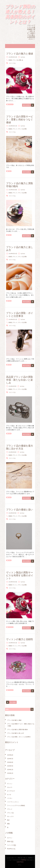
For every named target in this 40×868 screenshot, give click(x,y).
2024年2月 (10, 770)
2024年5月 (10, 759)
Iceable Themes (20, 862)
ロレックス (10, 816)
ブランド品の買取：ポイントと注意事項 (20, 314)
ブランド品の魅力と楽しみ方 (20, 249)
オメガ (9, 795)
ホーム (20, 865)
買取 (20, 60)
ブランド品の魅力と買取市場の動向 (20, 185)
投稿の (10, 841)
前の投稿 (13, 702)
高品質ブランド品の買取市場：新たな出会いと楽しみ (20, 380)
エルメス (10, 787)
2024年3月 (10, 766)
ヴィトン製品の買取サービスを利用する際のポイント (20, 575)
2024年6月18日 (13, 190)
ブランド (11, 104)
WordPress (24, 860)
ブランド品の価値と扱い (20, 510)
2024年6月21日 (13, 126)
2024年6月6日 (12, 452)
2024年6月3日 (12, 513)
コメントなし (12, 63)
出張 (10, 171)
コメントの (12, 845)
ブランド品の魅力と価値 (20, 54)
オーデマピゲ (11, 791)
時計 (8, 820)
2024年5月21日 (13, 643)
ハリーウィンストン (13, 802)
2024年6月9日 (12, 386)
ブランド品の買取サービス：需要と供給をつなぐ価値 (20, 119)
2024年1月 (10, 773)
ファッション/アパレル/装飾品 (16, 806)
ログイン (10, 838)
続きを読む (27, 105)
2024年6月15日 (13, 254)
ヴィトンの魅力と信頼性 (20, 639)
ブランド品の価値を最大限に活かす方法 (20, 447)
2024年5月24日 (13, 582)
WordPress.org (11, 849)
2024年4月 (10, 762)
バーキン (10, 798)
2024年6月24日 (13, 57)
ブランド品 (15, 60)
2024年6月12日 (13, 319)
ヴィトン (15, 585)
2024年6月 (10, 755)
